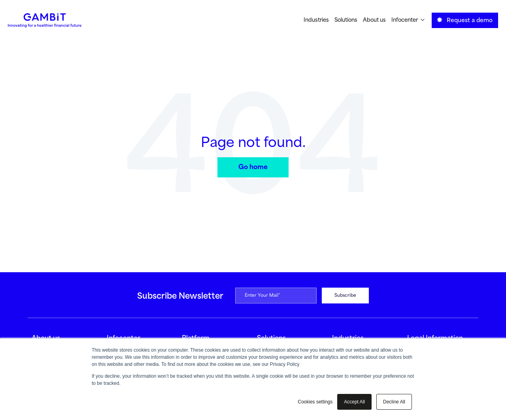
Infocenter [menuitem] (408, 20)
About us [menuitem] (374, 20)
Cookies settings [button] (315, 402)
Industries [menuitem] (316, 20)
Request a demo (465, 20)
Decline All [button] (394, 402)
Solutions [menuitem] (346, 20)
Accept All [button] (354, 402)
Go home (253, 167)
